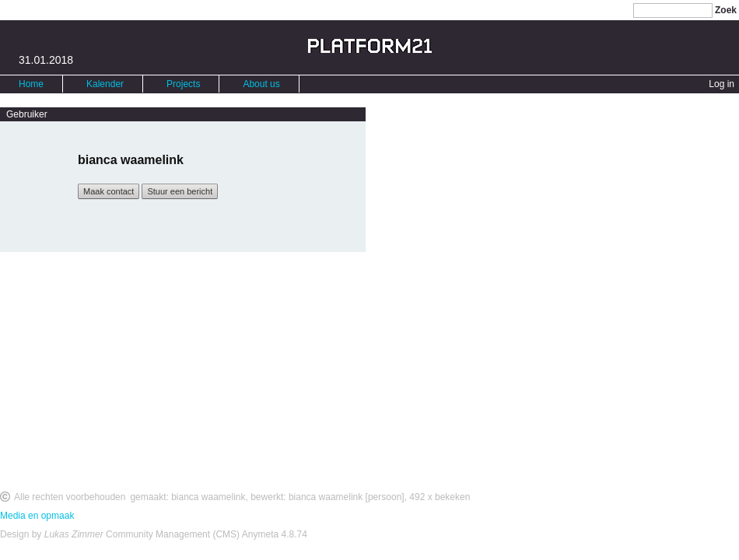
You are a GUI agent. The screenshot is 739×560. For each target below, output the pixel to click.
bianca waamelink (208, 497)
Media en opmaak (37, 516)
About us (261, 84)
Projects (183, 84)
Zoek (726, 10)
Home (31, 84)
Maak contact (109, 191)
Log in (721, 84)
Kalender (105, 84)
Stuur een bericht (180, 191)
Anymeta (260, 534)
